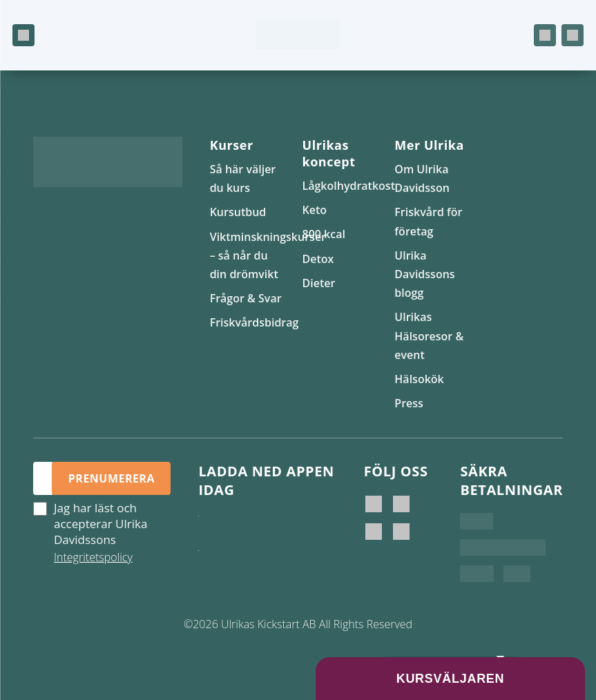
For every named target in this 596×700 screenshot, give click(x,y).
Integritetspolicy (93, 557)
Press (409, 403)
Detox (318, 259)
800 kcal (323, 234)
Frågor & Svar (246, 298)
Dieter (318, 283)
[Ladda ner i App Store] (245, 529)
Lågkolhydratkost (348, 186)
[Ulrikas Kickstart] (374, 532)
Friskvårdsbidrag (254, 322)
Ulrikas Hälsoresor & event (429, 336)
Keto (314, 210)
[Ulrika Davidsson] (374, 504)
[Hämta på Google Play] (245, 564)
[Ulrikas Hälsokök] (401, 532)
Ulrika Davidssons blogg (424, 274)
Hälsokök (419, 379)
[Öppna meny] (23, 35)
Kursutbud (238, 212)
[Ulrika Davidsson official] (401, 504)
